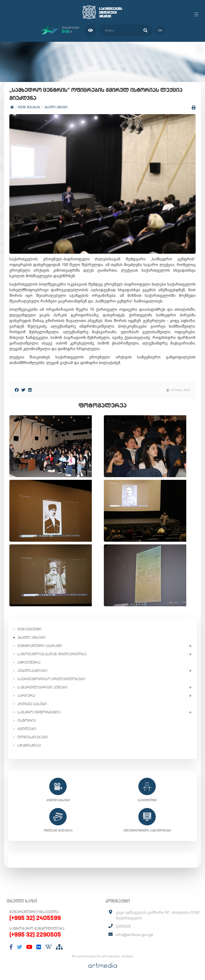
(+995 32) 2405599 (35, 918)
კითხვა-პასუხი (32, 704)
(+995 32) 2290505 (35, 934)
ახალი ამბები (56, 107)
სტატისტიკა (29, 745)
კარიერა (26, 695)
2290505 (123, 926)
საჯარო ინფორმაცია (39, 712)
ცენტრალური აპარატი (40, 646)
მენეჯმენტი (29, 629)
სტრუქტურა (29, 662)
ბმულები (27, 729)
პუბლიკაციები (32, 671)
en (160, 30)
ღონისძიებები (33, 737)
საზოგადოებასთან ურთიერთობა (52, 654)
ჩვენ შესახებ (29, 107)
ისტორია (27, 720)
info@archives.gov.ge (134, 935)
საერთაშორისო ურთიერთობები (51, 679)
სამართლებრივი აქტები (42, 687)
